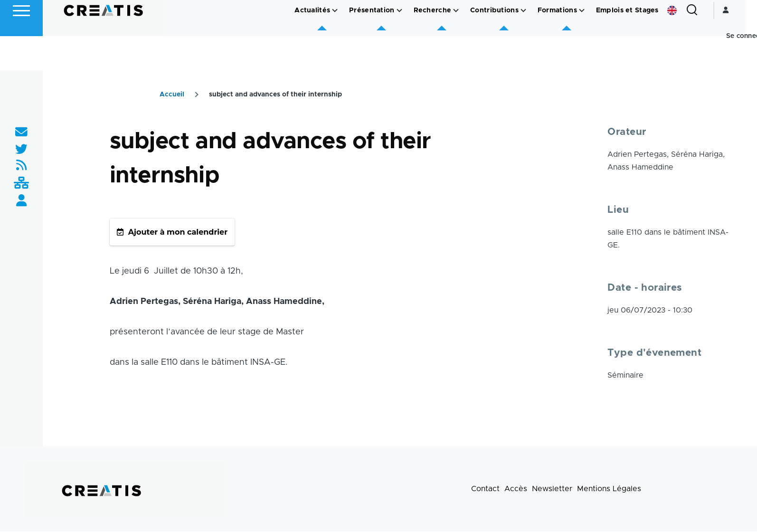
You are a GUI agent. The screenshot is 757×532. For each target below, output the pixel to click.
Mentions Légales (609, 489)
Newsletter (552, 489)
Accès (516, 489)
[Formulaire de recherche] (703, 45)
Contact (485, 489)
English (683, 45)
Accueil (172, 95)
